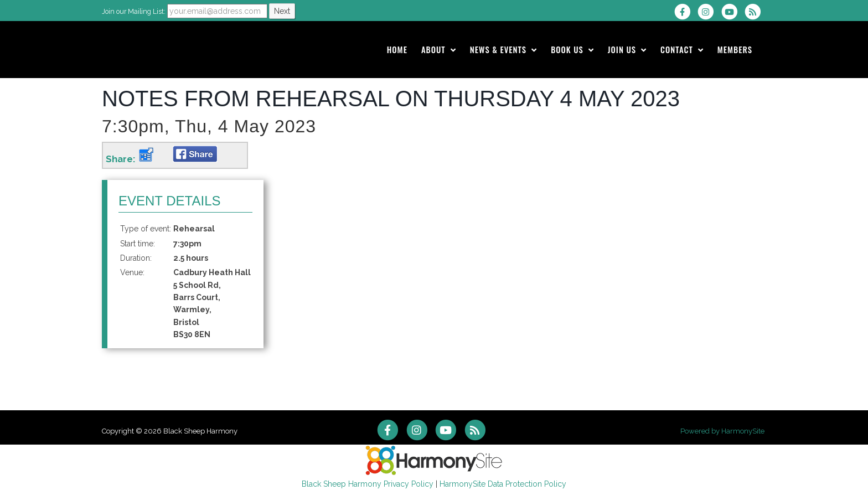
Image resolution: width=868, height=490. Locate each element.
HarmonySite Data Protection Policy (503, 484)
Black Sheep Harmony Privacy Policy (368, 484)
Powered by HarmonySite (722, 431)
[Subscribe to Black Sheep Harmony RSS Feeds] (755, 12)
